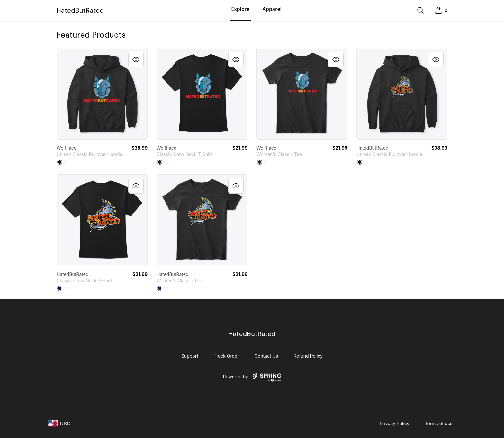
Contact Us (266, 356)
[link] (102, 94)
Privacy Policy (395, 423)
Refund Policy (308, 356)
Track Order (226, 356)
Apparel (272, 9)
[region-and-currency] (59, 423)
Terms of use (439, 423)
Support (190, 356)
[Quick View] (136, 59)
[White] (66, 162)
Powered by (252, 377)
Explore (240, 9)
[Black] (60, 162)
